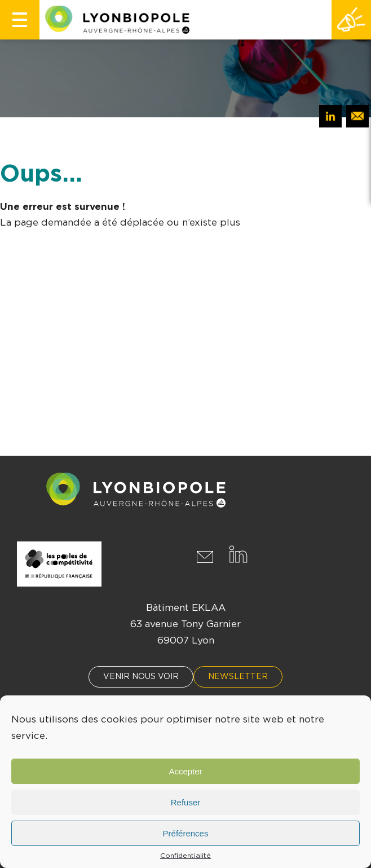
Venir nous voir (141, 677)
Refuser (186, 802)
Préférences (186, 833)
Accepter (185, 771)
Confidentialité (185, 856)
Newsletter (238, 677)
